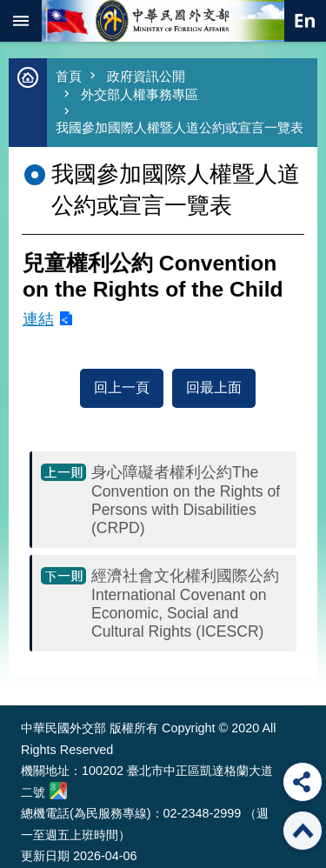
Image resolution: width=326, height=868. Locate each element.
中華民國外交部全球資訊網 (163, 21)
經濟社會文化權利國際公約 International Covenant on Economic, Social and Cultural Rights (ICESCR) (185, 604)
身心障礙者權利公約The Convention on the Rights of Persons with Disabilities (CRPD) (186, 500)
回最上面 (214, 387)
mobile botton (21, 21)
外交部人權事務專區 (140, 94)
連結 (38, 319)
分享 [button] (303, 782)
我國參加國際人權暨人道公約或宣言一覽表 (180, 127)
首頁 (69, 76)
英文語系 (305, 21)
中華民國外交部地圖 (58, 791)
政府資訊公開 (146, 76)
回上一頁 (122, 387)
